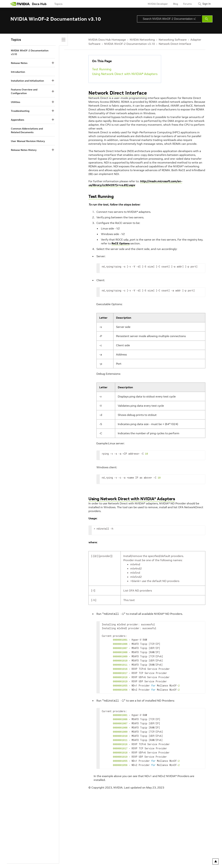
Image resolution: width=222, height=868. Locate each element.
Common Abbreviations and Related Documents (27, 130)
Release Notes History (24, 150)
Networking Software (173, 40)
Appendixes (18, 120)
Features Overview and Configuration (24, 91)
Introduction (18, 72)
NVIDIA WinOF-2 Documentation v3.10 (130, 44)
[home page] (20, 4)
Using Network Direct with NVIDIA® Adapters (125, 74)
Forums (184, 4)
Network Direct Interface (175, 44)
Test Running (102, 69)
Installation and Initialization (27, 81)
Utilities (16, 102)
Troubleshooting (20, 111)
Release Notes (19, 63)
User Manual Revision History (28, 141)
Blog (173, 4)
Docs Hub (39, 4)
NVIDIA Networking (142, 40)
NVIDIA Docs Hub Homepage (107, 40)
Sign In (205, 4)
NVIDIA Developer (155, 4)
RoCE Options (121, 243)
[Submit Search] (207, 19)
